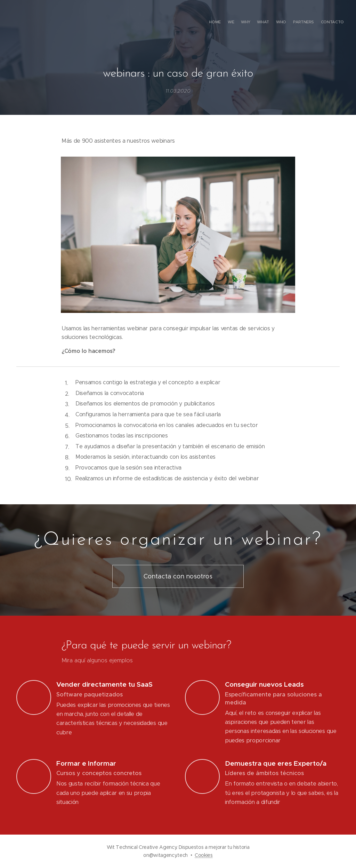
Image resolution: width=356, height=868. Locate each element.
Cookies (204, 855)
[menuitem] (303, 23)
